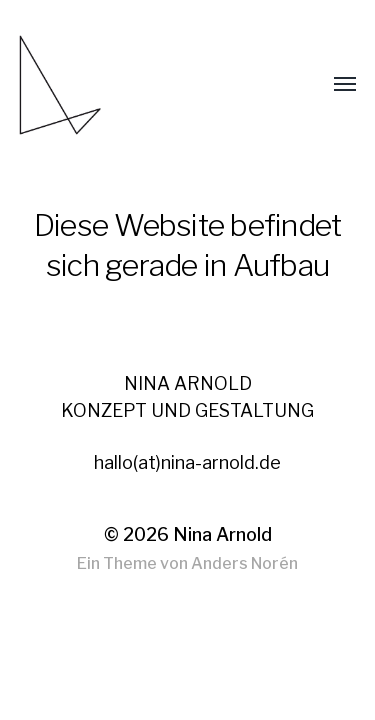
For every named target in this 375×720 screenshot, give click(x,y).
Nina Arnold (222, 534)
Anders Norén (244, 563)
